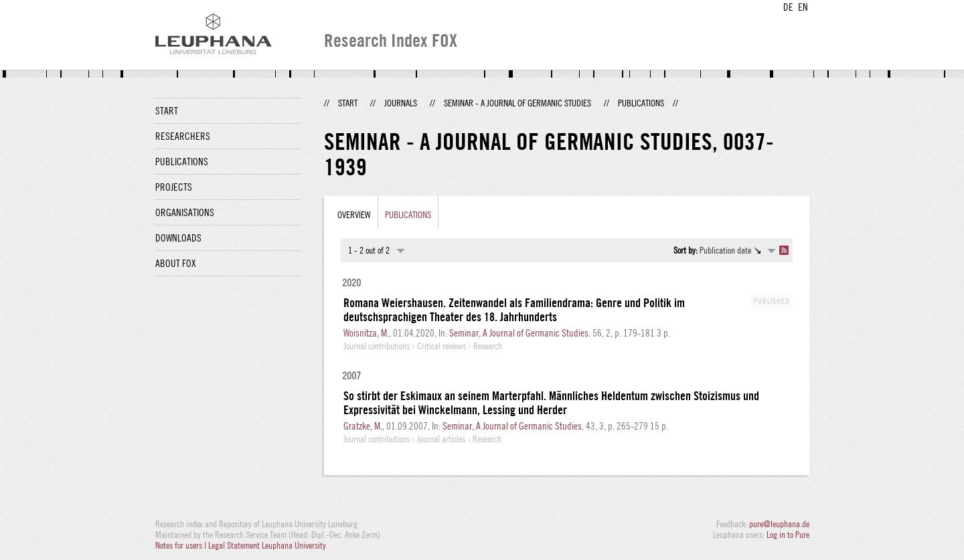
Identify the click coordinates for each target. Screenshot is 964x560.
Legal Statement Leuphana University (267, 545)
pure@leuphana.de (779, 524)
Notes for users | (182, 545)
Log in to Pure (788, 535)
